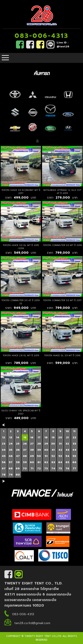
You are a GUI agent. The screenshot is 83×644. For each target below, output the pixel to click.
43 (67, 450)
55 (74, 456)
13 (11, 437)
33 (74, 444)
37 (25, 450)
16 (32, 437)
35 (11, 450)
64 (60, 462)
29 (46, 444)
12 (4, 437)
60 (32, 462)
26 (25, 444)
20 (60, 437)
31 (60, 444)
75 (60, 468)
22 (74, 437)
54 (67, 456)
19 (53, 437)
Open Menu (5, 58)
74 (53, 468)
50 (39, 456)
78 (4, 475)
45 (4, 456)
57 (11, 462)
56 (4, 462)
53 (60, 456)
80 (18, 475)
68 (11, 468)
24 (11, 444)
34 (4, 450)
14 (18, 437)
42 (60, 450)
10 (67, 431)
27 (32, 444)
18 (46, 437)
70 (25, 468)
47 (18, 456)
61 (39, 462)
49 (32, 456)
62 (46, 462)
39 (39, 450)
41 (53, 450)
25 (18, 444)
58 (18, 462)
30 (53, 444)
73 (46, 468)
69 (18, 468)
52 (53, 456)
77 (74, 468)
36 (18, 450)
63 (53, 462)
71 (32, 468)
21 (67, 437)
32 (67, 444)
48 (25, 456)
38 (32, 450)
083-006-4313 (41, 36)
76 (67, 468)
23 (4, 444)
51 (46, 456)
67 (4, 468)
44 (74, 450)
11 (74, 431)
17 (39, 437)
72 (39, 468)
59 (25, 462)
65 (67, 462)
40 (46, 450)
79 (11, 475)
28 (39, 444)
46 (11, 456)
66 (74, 462)
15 (25, 437)
